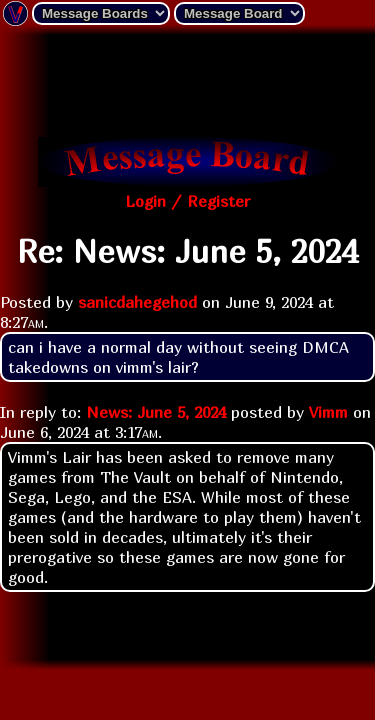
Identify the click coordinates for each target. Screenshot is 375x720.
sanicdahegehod (137, 302)
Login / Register (187, 201)
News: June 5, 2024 (156, 412)
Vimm (328, 412)
